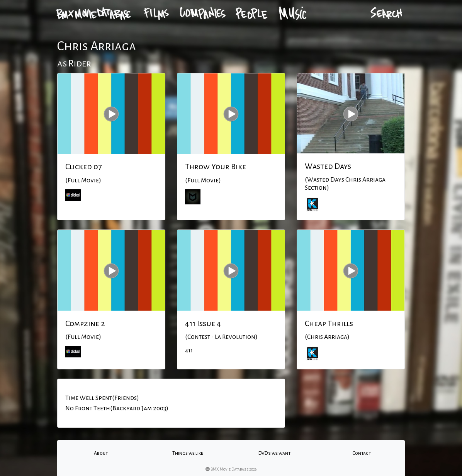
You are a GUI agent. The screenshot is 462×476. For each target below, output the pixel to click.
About (101, 453)
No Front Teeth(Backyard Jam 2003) (117, 408)
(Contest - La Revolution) (221, 337)
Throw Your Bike (216, 167)
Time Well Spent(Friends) (102, 398)
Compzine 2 (85, 323)
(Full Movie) (83, 180)
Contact (362, 453)
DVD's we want (274, 453)
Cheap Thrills (329, 323)
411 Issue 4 (203, 323)
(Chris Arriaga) (327, 337)
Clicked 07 (83, 167)
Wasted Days (328, 166)
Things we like (188, 453)
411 (189, 350)
